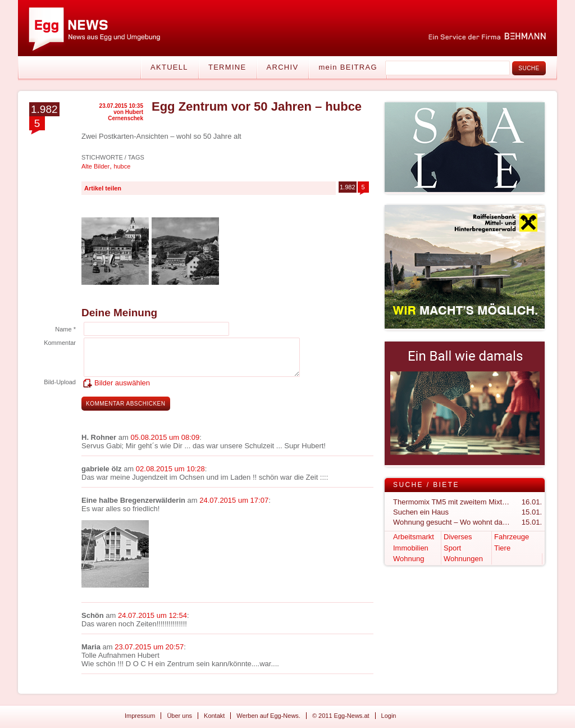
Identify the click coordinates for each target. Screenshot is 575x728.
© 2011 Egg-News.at (341, 716)
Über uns (179, 716)
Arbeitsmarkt (414, 537)
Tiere (502, 548)
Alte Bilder (95, 166)
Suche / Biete (426, 485)
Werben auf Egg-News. (268, 716)
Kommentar (60, 343)
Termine (227, 67)
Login (389, 716)
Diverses (458, 537)
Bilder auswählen (122, 383)
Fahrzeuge (512, 537)
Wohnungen (463, 559)
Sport (452, 548)
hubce (122, 166)
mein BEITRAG (348, 67)
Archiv (283, 67)
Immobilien (411, 548)
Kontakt (214, 716)
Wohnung (409, 559)
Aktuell (169, 67)
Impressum (140, 716)
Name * (65, 329)
